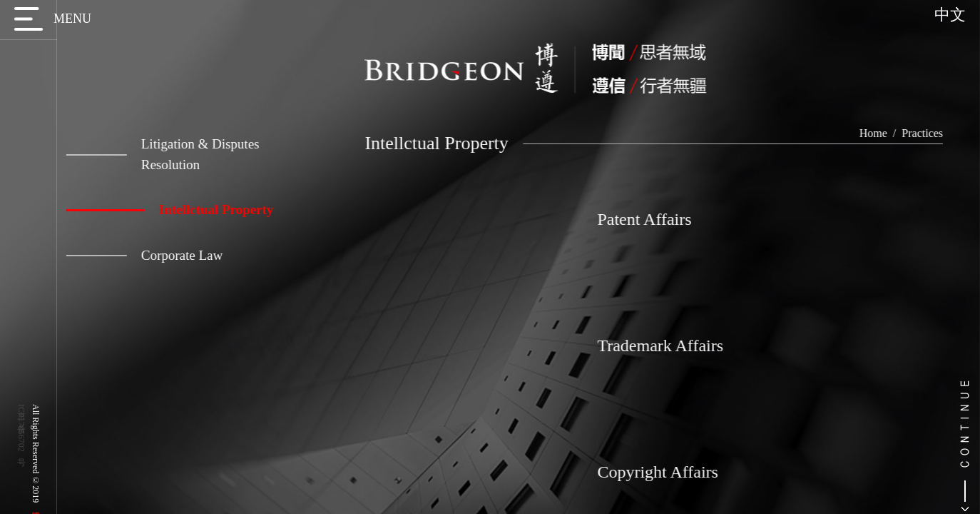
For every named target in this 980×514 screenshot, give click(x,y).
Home (890, 133)
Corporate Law (136, 255)
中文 (950, 15)
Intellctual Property (162, 210)
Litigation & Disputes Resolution (154, 154)
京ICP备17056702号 (21, 428)
